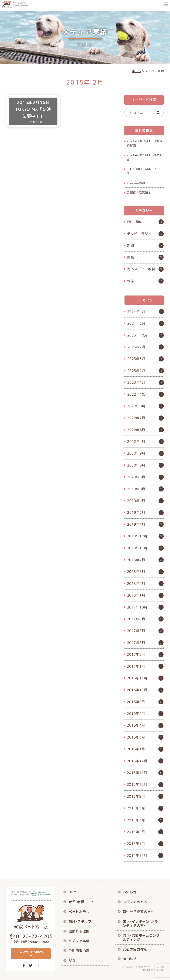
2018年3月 (136, 572)
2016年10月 (137, 690)
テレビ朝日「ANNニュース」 (144, 171)
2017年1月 (136, 666)
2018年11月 (137, 548)
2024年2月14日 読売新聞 (144, 157)
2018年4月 (136, 560)
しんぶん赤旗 (136, 183)
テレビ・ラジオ (139, 234)
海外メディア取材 (141, 269)
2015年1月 (136, 844)
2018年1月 (136, 595)
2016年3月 (136, 737)
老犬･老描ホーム (82, 902)
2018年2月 (136, 584)
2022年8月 (136, 406)
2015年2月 (136, 832)
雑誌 (131, 281)
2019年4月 (136, 501)
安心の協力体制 (135, 949)
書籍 (131, 257)
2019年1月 (136, 524)
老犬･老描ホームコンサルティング (141, 937)
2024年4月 (136, 312)
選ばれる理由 (79, 931)
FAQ (72, 960)
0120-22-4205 (34, 936)
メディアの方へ (135, 902)
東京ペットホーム (149, 967)
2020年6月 (136, 465)
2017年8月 (136, 619)
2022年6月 (136, 430)
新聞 (131, 245)
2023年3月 (136, 359)
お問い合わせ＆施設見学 (31, 954)
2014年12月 (137, 856)
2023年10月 (137, 335)
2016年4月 (136, 725)
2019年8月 (136, 489)
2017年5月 (136, 654)
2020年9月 (136, 453)
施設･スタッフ (80, 921)
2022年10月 (137, 394)
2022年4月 (136, 442)
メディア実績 (79, 941)
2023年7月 (136, 347)
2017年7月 (136, 631)
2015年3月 (136, 820)
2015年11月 (137, 773)
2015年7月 (136, 808)
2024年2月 (136, 323)
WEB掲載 (134, 222)
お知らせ (130, 892)
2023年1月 (136, 382)
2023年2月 (136, 371)
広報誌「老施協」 (139, 192)
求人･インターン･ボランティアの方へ (140, 923)
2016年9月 (136, 702)
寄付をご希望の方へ (139, 912)
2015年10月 (137, 784)
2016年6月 (136, 714)
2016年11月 (137, 678)
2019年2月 (136, 512)
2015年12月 (137, 761)
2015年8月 (136, 796)
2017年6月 (136, 643)
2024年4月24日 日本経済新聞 (144, 143)
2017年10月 (137, 607)
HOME (74, 892)
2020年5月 (136, 477)
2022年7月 (136, 418)
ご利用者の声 (79, 951)
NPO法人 (130, 959)
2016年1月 (136, 749)
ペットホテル (79, 912)
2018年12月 (137, 536)
